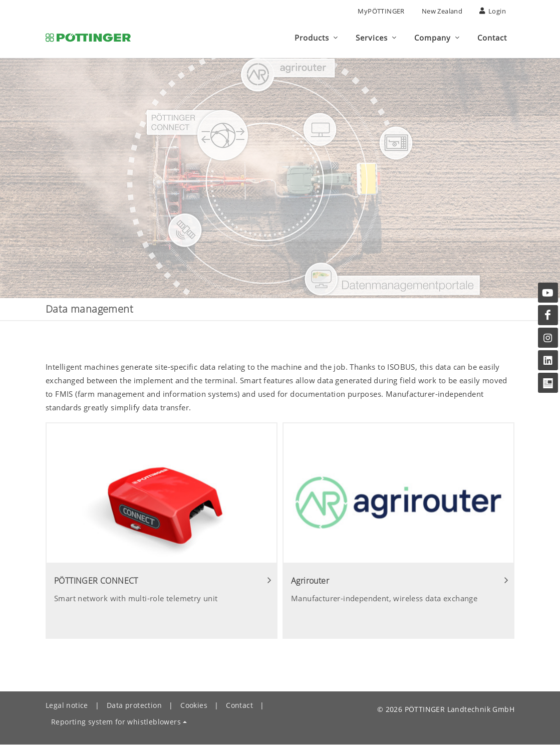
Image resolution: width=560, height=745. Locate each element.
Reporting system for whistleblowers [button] (116, 722)
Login (493, 11)
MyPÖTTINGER (381, 11)
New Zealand (442, 11)
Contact (239, 705)
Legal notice (67, 705)
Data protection (134, 705)
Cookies (194, 705)
